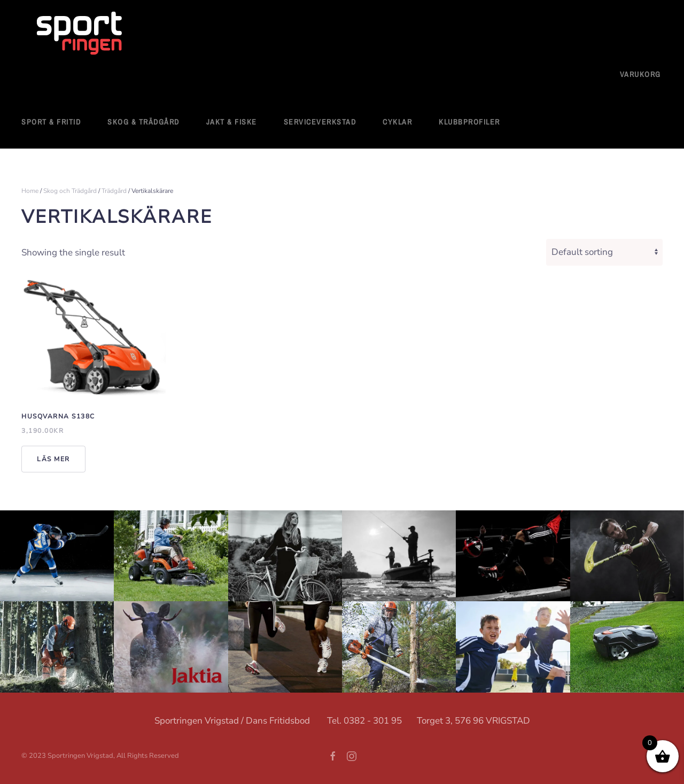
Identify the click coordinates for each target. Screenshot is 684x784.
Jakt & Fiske (232, 122)
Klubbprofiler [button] (469, 122)
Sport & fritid (51, 122)
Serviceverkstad (320, 122)
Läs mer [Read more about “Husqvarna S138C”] (53, 459)
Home (30, 191)
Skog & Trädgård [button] (143, 122)
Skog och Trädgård (70, 191)
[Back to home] (80, 34)
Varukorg (640, 74)
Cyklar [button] (397, 122)
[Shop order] (604, 252)
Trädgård (114, 191)
